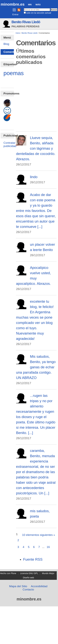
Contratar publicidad (10, 144)
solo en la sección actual (39, 13)
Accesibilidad (39, 586)
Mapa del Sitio (18, 586)
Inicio (18, 33)
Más (38, 5)
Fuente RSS (33, 559)
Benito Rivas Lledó (26, 22)
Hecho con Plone (8, 573)
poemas (14, 73)
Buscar (24, 8)
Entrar (15, 14)
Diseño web (28, 578)
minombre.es (13, 4)
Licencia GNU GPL (29, 573)
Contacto (28, 589)
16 (48, 547)
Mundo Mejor (48, 573)
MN (30, 5)
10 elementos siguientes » (39, 535)
